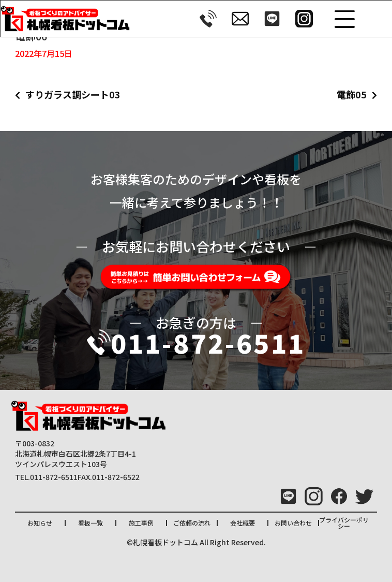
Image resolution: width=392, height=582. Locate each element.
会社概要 (243, 523)
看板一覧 (91, 523)
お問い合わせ (293, 523)
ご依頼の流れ (192, 523)
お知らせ (40, 523)
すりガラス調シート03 (73, 94)
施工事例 (141, 523)
